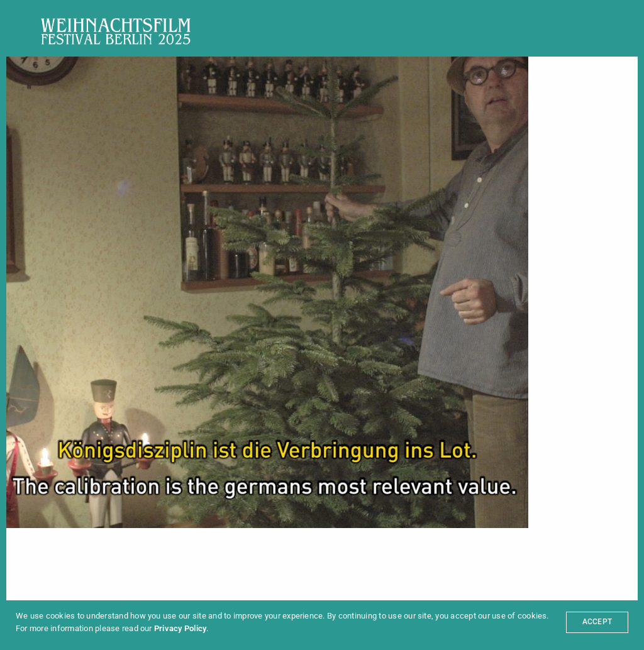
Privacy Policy (180, 628)
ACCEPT (597, 622)
